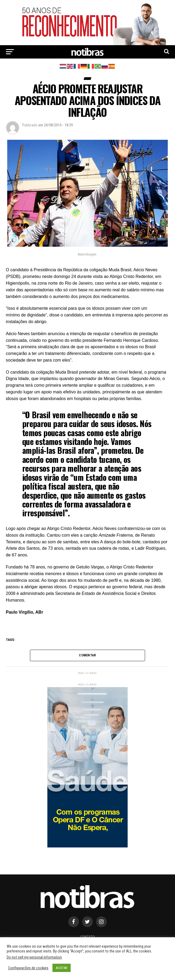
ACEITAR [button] (62, 968)
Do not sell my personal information (34, 957)
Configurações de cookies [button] (28, 968)
